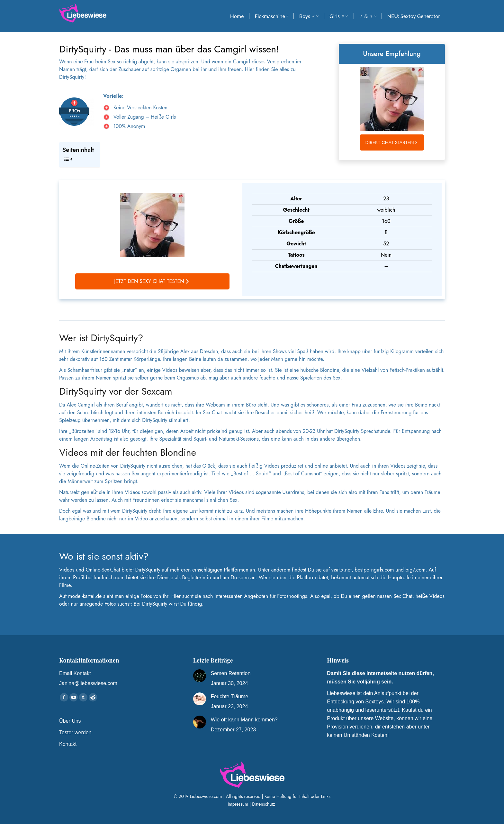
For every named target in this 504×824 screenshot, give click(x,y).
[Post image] (200, 676)
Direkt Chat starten (392, 142)
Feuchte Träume (230, 696)
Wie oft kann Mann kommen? (244, 720)
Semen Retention (231, 673)
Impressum (238, 804)
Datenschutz (264, 804)
